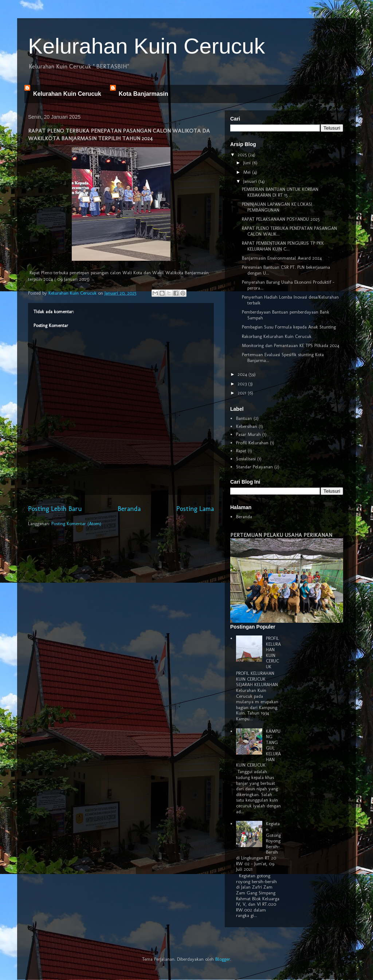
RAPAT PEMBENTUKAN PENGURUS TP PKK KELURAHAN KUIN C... (283, 246)
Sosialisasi (246, 459)
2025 (243, 155)
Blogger (223, 959)
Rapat (241, 451)
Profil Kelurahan (252, 443)
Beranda (129, 509)
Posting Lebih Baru (55, 509)
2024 (243, 374)
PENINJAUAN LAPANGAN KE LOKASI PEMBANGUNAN (277, 207)
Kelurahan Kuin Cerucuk (146, 46)
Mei (248, 172)
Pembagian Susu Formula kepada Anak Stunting (289, 327)
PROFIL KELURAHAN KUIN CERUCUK (273, 652)
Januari (251, 181)
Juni (248, 163)
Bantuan (244, 418)
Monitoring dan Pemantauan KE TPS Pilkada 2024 (290, 345)
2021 (243, 393)
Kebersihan (247, 426)
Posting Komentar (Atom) (76, 524)
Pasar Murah (248, 434)
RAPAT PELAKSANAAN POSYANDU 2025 (281, 219)
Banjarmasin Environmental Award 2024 (282, 258)
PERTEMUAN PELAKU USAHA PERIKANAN (281, 535)
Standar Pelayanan (254, 467)
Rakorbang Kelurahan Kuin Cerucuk (277, 336)
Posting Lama (195, 509)
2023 (243, 384)
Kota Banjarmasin (144, 94)
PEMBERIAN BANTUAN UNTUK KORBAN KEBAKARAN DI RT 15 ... (280, 192)
